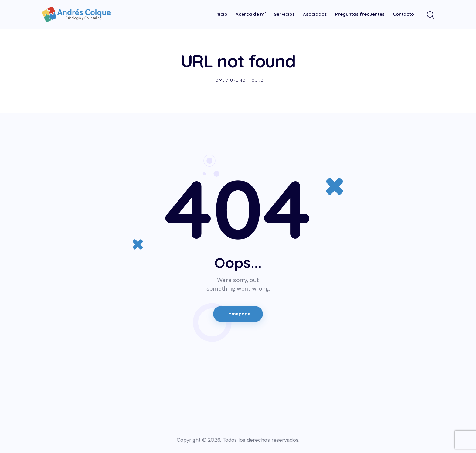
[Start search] (430, 15)
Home (218, 80)
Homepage (238, 314)
